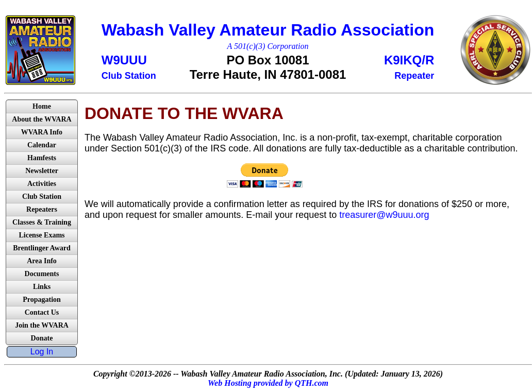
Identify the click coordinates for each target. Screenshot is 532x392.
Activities (42, 184)
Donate (42, 338)
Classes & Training (42, 222)
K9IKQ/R (409, 60)
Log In (42, 352)
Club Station (42, 197)
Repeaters (42, 209)
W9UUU (124, 60)
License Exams (41, 235)
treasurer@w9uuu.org (384, 215)
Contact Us (42, 312)
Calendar (42, 145)
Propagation (42, 300)
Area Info (42, 261)
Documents (42, 274)
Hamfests (42, 158)
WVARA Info (42, 132)
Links (42, 287)
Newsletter (42, 171)
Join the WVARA (42, 325)
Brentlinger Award (42, 248)
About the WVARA (41, 119)
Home (42, 106)
